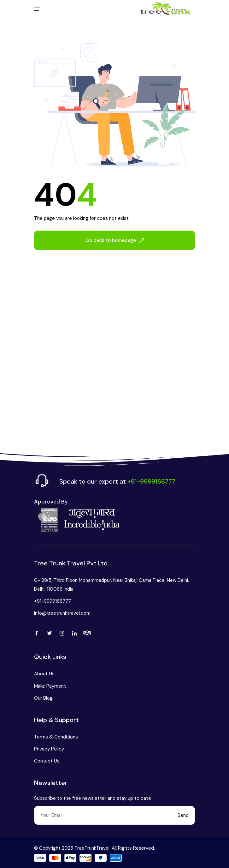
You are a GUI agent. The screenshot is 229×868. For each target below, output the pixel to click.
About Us (44, 674)
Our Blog (43, 698)
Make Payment (50, 686)
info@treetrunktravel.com (62, 613)
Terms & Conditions (56, 737)
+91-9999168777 (53, 601)
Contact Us (47, 761)
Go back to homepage (115, 240)
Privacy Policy (49, 749)
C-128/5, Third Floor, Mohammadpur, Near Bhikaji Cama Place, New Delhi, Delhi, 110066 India (112, 585)
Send (183, 815)
